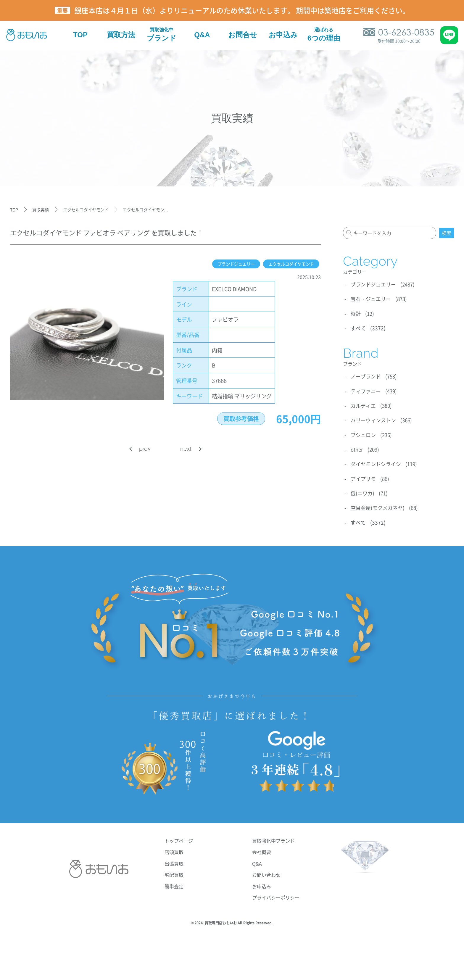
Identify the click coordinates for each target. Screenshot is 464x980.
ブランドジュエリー (225, 264)
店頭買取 (174, 848)
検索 (447, 233)
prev (145, 449)
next (186, 449)
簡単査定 (174, 882)
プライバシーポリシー (276, 893)
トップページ (179, 836)
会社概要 (262, 848)
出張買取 (174, 859)
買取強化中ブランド (273, 836)
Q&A (257, 859)
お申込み (262, 882)
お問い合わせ (266, 871)
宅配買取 (174, 871)
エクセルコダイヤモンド (287, 264)
